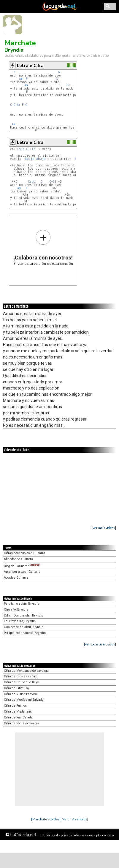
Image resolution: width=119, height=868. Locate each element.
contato (108, 835)
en (91, 835)
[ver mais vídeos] (104, 528)
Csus (21, 149)
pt (98, 835)
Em (68, 85)
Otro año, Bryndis (16, 610)
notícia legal (49, 835)
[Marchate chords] (74, 819)
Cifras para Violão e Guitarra (24, 553)
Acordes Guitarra (16, 578)
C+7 (32, 149)
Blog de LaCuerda (22, 566)
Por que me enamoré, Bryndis (25, 633)
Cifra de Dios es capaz (20, 676)
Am (21, 79)
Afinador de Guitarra (18, 559)
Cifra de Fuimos (15, 706)
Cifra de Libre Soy (16, 688)
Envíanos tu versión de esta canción (43, 248)
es (84, 835)
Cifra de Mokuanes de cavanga (26, 671)
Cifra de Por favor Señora (22, 723)
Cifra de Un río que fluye (21, 682)
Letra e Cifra (30, 66)
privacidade (70, 835)
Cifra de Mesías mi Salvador (24, 700)
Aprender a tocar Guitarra (22, 572)
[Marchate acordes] (46, 819)
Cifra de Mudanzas (18, 712)
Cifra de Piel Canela (18, 717)
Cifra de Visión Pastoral (21, 694)
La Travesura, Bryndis (20, 621)
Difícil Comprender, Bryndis (23, 615)
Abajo (30, 159)
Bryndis (14, 50)
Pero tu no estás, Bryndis (22, 604)
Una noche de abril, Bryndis (24, 627)
